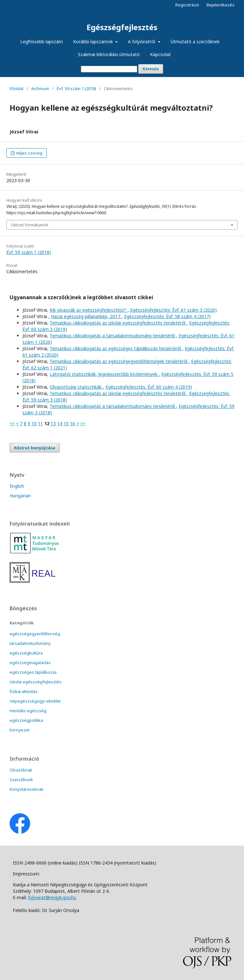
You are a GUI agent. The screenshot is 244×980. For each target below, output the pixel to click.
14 (60, 423)
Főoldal (17, 89)
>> (83, 423)
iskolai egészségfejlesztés (36, 682)
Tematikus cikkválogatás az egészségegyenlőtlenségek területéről (119, 361)
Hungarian (20, 496)
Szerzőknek (21, 780)
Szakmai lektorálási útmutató (109, 54)
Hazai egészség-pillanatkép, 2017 (86, 316)
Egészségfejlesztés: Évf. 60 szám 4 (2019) (149, 387)
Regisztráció (187, 5)
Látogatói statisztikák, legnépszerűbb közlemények (104, 374)
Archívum (40, 89)
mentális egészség (28, 711)
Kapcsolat (160, 54)
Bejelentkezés (220, 5)
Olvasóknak (21, 770)
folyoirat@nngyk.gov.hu (52, 897)
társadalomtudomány (30, 643)
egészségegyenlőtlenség (35, 634)
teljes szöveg (29, 153)
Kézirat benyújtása (35, 448)
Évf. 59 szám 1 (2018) (76, 89)
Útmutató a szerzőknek (195, 42)
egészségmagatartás (30, 663)
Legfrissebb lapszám (42, 42)
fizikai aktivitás (24, 691)
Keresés (151, 69)
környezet (20, 730)
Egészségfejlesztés (122, 27)
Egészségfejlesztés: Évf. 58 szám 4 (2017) (167, 316)
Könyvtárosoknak (27, 789)
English (17, 486)
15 (66, 423)
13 (53, 423)
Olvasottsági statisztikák (76, 387)
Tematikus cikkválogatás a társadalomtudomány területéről (113, 336)
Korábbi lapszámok (94, 42)
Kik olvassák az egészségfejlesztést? (89, 310)
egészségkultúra (26, 653)
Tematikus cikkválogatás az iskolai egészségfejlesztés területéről (118, 323)
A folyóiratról (142, 42)
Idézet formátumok (30, 225)
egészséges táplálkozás (33, 672)
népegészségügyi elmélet (35, 701)
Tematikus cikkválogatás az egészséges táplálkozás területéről (116, 348)
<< (12, 423)
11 (40, 423)
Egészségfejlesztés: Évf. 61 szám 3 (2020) (173, 310)
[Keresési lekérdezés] (109, 69)
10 (34, 423)
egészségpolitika (26, 720)
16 (72, 423)
